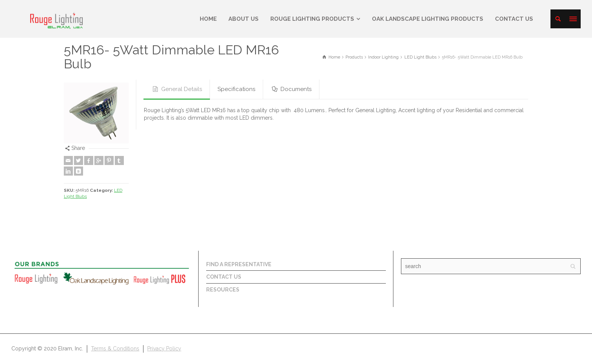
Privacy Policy (164, 349)
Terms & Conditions (115, 349)
